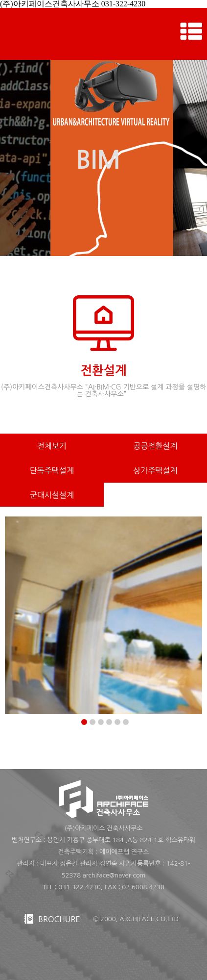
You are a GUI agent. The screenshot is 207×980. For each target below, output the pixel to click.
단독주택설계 (52, 470)
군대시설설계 (52, 495)
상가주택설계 (155, 470)
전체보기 (52, 446)
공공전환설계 (155, 446)
